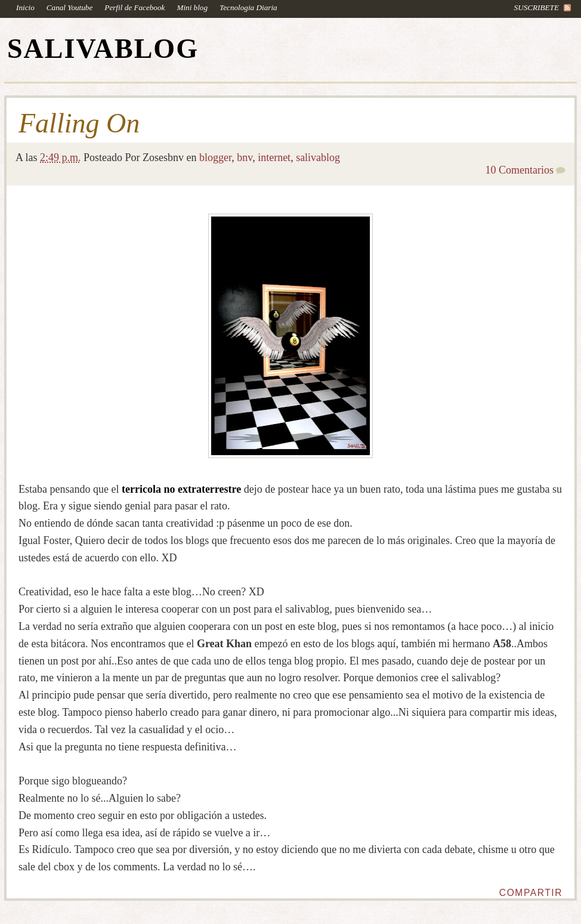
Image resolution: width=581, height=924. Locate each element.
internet (274, 157)
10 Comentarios (520, 170)
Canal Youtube (70, 7)
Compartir (531, 893)
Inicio (25, 7)
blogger (215, 157)
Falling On (79, 123)
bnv (245, 157)
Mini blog (192, 7)
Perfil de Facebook (135, 7)
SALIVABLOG (103, 49)
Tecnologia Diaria (248, 7)
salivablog (318, 157)
